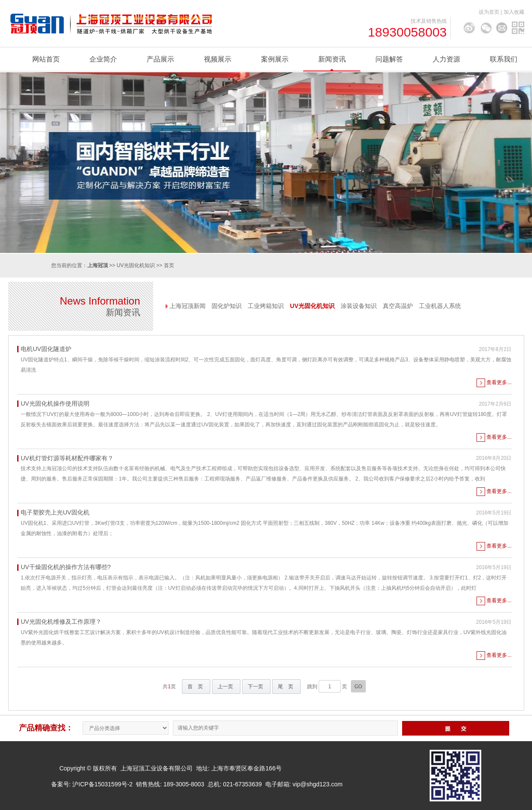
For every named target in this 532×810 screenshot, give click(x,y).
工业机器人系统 (440, 306)
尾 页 (286, 687)
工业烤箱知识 (266, 306)
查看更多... (499, 382)
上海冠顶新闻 (188, 306)
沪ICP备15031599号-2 (102, 784)
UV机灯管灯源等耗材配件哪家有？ (67, 458)
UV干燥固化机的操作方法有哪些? (66, 567)
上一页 (225, 687)
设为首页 (489, 12)
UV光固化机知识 (136, 265)
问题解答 (389, 59)
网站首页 (46, 59)
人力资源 (446, 59)
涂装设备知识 (359, 306)
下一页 (255, 687)
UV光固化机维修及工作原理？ (61, 622)
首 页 (195, 687)
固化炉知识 (227, 306)
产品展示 (160, 59)
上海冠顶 (98, 265)
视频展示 (218, 59)
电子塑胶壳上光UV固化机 (55, 512)
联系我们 (504, 59)
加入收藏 (514, 12)
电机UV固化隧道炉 (46, 349)
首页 (169, 265)
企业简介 (103, 59)
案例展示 (275, 59)
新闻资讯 (332, 59)
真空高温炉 (398, 306)
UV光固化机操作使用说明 (55, 403)
